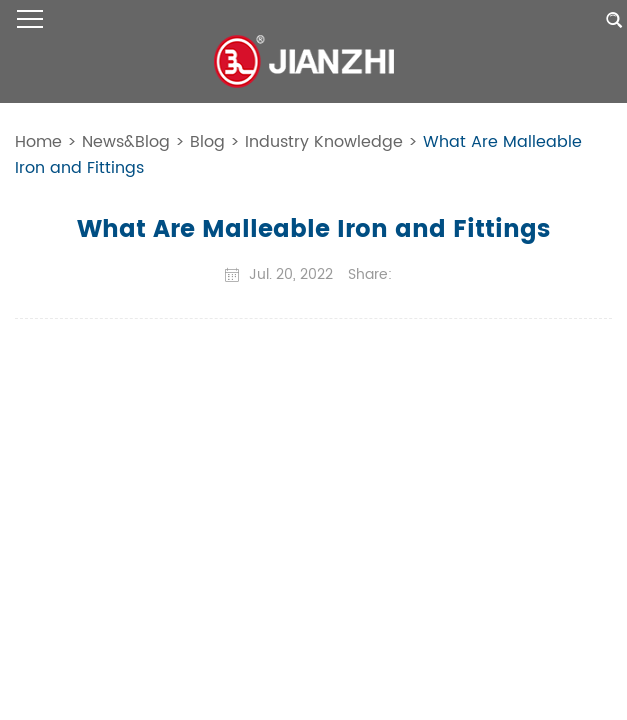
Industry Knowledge (324, 142)
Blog (207, 142)
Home (38, 142)
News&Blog (126, 142)
